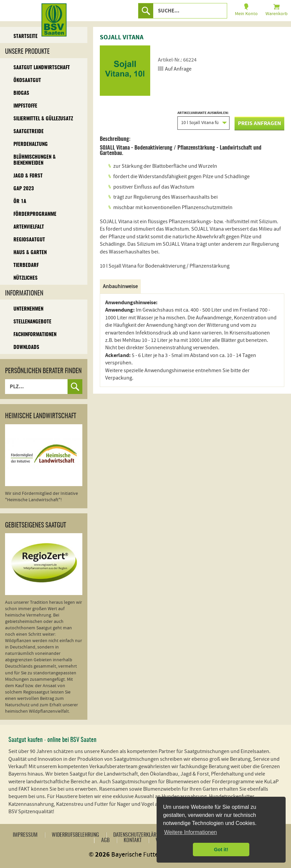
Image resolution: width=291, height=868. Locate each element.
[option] (125, 71)
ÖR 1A (20, 202)
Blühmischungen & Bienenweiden (35, 160)
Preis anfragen (259, 123)
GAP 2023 (24, 189)
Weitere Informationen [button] (190, 832)
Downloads (26, 347)
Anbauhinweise (120, 286)
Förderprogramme (35, 214)
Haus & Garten (30, 253)
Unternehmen (28, 309)
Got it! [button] (221, 850)
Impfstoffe (25, 106)
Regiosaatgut (29, 240)
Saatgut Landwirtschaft (42, 68)
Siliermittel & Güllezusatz (43, 119)
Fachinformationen (35, 335)
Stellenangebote (32, 322)
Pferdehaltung (31, 144)
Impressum (25, 835)
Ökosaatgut (27, 81)
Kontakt (133, 840)
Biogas (21, 93)
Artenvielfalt (29, 227)
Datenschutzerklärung (139, 835)
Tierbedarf (26, 265)
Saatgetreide (29, 132)
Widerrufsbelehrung (75, 835)
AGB (105, 840)
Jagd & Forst (28, 176)
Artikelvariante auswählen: (203, 120)
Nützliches (26, 278)
